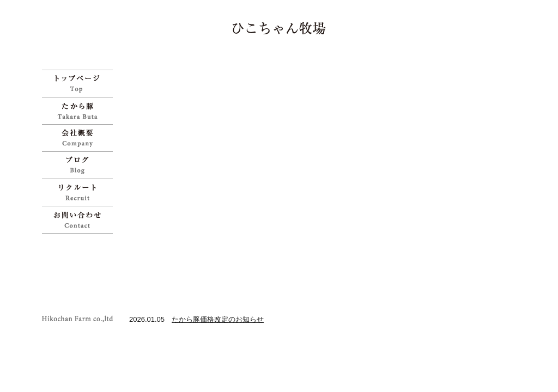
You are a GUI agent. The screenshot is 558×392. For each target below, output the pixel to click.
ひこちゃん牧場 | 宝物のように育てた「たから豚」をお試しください (279, 28)
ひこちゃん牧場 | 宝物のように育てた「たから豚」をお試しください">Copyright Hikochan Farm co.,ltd (80, 319)
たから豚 (80, 111)
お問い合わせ (80, 220)
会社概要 (80, 138)
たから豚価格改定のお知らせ (218, 319)
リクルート (80, 192)
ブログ (80, 165)
